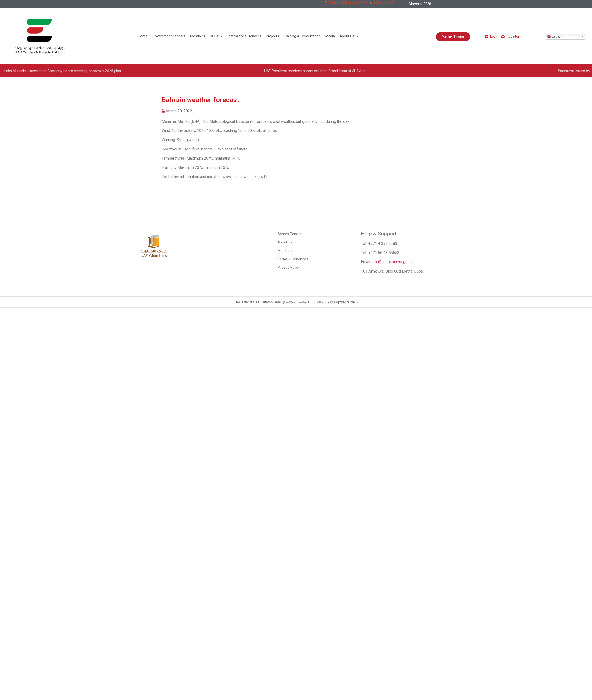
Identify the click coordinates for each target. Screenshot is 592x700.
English (555, 37)
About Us (349, 36)
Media (330, 36)
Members (198, 36)
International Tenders (244, 36)
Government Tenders (169, 36)
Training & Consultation (302, 36)
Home (143, 36)
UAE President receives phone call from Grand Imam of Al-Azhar (349, 71)
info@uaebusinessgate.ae (394, 262)
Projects (272, 36)
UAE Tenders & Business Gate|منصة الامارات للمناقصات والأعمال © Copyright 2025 (296, 302)
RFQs (216, 36)
